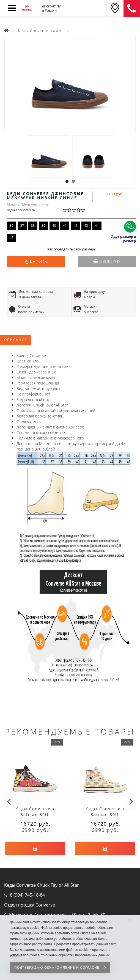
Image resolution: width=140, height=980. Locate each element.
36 (12, 226)
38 (33, 226)
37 (22, 226)
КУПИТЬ (39, 262)
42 (75, 226)
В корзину (107, 261)
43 (86, 226)
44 (97, 226)
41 (65, 226)
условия (16, 955)
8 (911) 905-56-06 (132, 9)
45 (12, 238)
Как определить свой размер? (71, 249)
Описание (16, 340)
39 (43, 226)
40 (54, 226)
